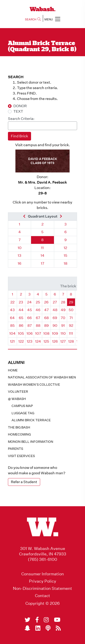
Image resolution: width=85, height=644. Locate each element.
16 (19, 263)
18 (66, 263)
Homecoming (19, 434)
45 (30, 310)
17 (42, 263)
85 (12, 326)
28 (63, 302)
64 (12, 318)
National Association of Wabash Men (42, 377)
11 (42, 248)
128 (71, 341)
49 (63, 310)
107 (38, 333)
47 (46, 310)
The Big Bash (19, 427)
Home (13, 370)
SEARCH (33, 19)
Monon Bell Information (31, 442)
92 (71, 326)
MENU (52, 19)
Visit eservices (21, 456)
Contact (42, 596)
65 (21, 318)
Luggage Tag (23, 413)
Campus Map (22, 406)
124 (38, 341)
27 (55, 302)
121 (12, 341)
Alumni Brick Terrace (31, 420)
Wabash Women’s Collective (34, 385)
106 (30, 333)
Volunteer (18, 392)
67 (38, 318)
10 (20, 248)
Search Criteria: (21, 119)
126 (55, 341)
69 (55, 318)
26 (46, 302)
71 (71, 318)
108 (46, 333)
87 (30, 326)
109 (55, 333)
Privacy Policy (43, 581)
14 (42, 255)
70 (63, 318)
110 (63, 333)
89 (46, 326)
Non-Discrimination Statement (42, 588)
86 (21, 326)
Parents (16, 449)
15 (66, 255)
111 (71, 333)
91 (63, 326)
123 (30, 341)
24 (29, 302)
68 (46, 318)
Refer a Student (24, 482)
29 (71, 302)
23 (21, 302)
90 (55, 326)
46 (38, 310)
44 (21, 310)
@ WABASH (17, 399)
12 (65, 248)
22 (12, 302)
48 (55, 310)
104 (12, 333)
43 (12, 310)
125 (46, 341)
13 (19, 255)
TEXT (18, 111)
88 (38, 326)
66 (29, 318)
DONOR (20, 106)
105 (21, 333)
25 (38, 302)
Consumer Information (43, 574)
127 (63, 341)
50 (71, 310)
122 (21, 341)
